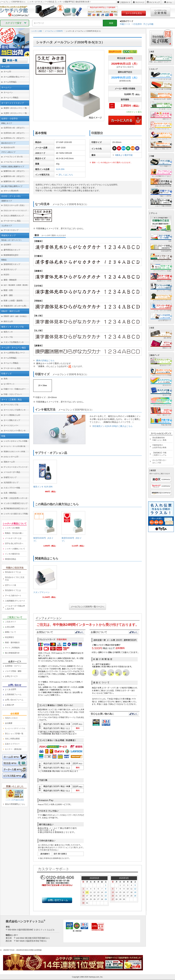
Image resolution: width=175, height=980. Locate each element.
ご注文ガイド (125, 2)
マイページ (140, 2)
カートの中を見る (134, 13)
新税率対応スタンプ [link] (12, 264)
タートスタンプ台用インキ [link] (15, 410)
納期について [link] (10, 632)
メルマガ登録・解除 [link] (13, 671)
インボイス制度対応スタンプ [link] (16, 503)
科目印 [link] (6, 275)
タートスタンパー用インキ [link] (15, 431)
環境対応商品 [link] (10, 559)
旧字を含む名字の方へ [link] (14, 543)
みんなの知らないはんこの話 (159, 461)
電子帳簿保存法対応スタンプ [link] (16, 508)
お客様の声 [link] (10, 705)
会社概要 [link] (9, 723)
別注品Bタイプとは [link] (13, 590)
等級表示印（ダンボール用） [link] (16, 306)
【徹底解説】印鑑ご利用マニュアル (159, 454)
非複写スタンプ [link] (10, 477)
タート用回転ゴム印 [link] (12, 415)
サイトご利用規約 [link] (12, 648)
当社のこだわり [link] (11, 718)
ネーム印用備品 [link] (10, 82)
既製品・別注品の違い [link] (14, 533)
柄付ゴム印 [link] (8, 321)
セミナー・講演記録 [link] (13, 749)
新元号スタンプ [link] (10, 270)
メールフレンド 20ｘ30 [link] (13, 162)
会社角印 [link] (7, 245)
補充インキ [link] (8, 332)
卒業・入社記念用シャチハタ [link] (16, 498)
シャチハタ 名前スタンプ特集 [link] (16, 514)
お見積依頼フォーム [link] (13, 694)
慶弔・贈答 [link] (8, 295)
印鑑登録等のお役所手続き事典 (159, 446)
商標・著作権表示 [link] (12, 643)
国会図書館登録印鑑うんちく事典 (159, 439)
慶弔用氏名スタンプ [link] (12, 250)
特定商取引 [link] (10, 637)
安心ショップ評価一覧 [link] (14, 734)
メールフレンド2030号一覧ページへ (87, 607)
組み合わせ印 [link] (9, 147)
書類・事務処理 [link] (10, 280)
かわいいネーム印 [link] (11, 457)
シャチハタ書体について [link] (15, 549)
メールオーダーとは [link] (13, 538)
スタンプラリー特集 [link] (12, 488)
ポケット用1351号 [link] (11, 191)
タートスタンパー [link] (11, 425)
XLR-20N (60, 169)
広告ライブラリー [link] (12, 744)
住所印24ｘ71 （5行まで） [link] (15, 138)
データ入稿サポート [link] (13, 596)
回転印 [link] (16, 316)
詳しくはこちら (66, 175)
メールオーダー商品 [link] (12, 472)
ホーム (169, 2)
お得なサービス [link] (11, 676)
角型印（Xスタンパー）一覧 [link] (15, 108)
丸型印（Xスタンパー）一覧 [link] (15, 113)
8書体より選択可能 (124, 155)
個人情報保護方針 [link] (12, 653)
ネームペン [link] (8, 92)
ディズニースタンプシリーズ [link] (16, 467)
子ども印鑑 (148, 24)
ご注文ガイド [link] (10, 622)
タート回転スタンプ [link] (12, 420)
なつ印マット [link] (9, 384)
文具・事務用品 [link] (10, 493)
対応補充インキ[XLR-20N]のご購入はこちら (113, 426)
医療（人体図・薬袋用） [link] (14, 301)
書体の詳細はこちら (45, 360)
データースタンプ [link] (11, 230)
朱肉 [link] (5, 379)
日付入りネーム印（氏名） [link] (15, 205)
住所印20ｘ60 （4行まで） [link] (15, 133)
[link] (45, 477)
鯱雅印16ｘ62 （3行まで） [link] (15, 171)
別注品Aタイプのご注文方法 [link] (15, 579)
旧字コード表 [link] (10, 585)
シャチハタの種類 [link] (12, 528)
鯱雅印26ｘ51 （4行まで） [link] (15, 181)
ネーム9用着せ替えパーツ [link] (14, 77)
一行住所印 (137, 24)
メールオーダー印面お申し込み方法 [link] (15, 607)
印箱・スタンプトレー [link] (13, 394)
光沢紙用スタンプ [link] (11, 482)
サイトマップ (154, 2)
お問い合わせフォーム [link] (14, 700)
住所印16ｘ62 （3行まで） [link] (15, 128)
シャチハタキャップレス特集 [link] (16, 441)
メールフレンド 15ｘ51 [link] (13, 157)
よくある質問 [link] (10, 689)
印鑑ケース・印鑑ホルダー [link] (15, 389)
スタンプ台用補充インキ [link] (14, 342)
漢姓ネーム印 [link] (9, 462)
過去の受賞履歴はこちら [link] (15, 804)
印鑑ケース (125, 24)
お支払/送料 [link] (10, 627)
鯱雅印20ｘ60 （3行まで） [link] (15, 176)
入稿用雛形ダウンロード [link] (15, 601)
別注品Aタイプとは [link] (13, 572)
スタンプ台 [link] (8, 337)
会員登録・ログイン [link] (13, 666)
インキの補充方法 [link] (12, 554)
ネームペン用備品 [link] (11, 98)
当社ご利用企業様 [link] (12, 739)
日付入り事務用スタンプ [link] (14, 216)
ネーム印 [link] (7, 72)
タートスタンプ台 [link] (11, 405)
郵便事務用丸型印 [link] (11, 255)
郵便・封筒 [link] (8, 290)
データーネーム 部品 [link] (12, 221)
